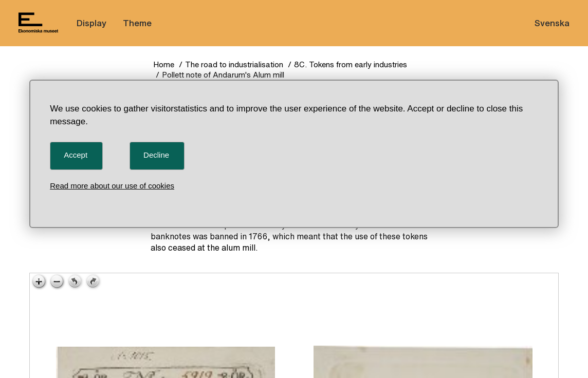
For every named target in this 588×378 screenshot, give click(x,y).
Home (164, 64)
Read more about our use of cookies (112, 186)
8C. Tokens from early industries (351, 64)
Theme (137, 23)
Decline (156, 155)
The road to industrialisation (234, 64)
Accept (76, 155)
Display (91, 23)
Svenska (552, 23)
